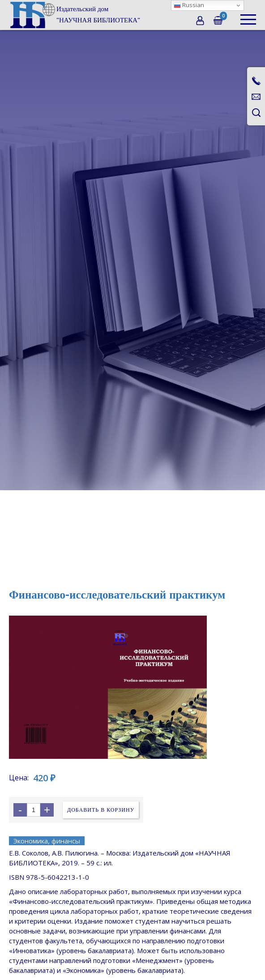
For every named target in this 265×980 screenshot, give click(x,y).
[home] (75, 15)
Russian (189, 5)
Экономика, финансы (47, 841)
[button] (248, 15)
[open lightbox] (132, 687)
